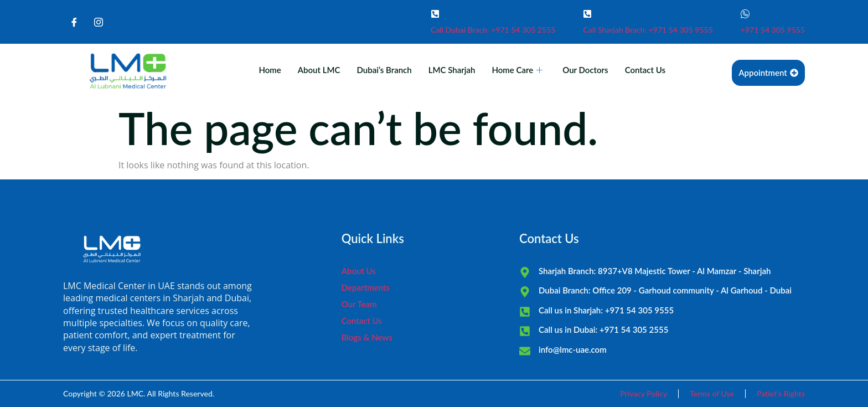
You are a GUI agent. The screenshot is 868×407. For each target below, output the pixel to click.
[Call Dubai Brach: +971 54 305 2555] (435, 14)
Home (270, 70)
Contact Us (645, 70)
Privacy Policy (644, 393)
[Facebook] (74, 22)
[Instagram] (99, 22)
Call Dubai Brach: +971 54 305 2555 (493, 30)
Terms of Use (712, 393)
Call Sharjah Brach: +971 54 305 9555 (648, 30)
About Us (359, 271)
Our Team (359, 304)
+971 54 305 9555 (773, 30)
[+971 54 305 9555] (745, 14)
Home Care (517, 70)
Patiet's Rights (781, 393)
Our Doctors (585, 70)
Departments (366, 287)
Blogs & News (367, 337)
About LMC (319, 70)
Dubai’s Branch (384, 70)
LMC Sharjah (452, 70)
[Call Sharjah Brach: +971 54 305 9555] (587, 14)
